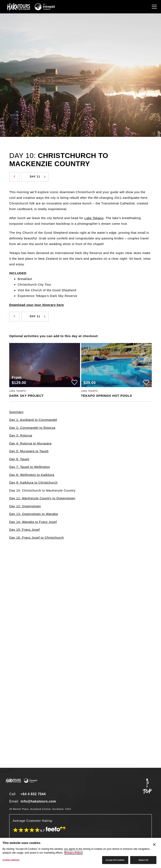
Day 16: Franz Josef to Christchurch (36, 537)
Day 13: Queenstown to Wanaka (34, 514)
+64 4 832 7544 (33, 794)
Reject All (143, 860)
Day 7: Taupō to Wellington (30, 467)
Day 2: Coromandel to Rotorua (32, 428)
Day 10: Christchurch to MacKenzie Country (42, 490)
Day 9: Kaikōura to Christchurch (33, 482)
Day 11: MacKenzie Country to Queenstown (42, 498)
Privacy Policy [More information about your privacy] (73, 853)
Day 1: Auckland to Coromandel (33, 420)
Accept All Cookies (115, 860)
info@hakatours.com (38, 801)
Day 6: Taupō (19, 459)
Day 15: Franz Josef (25, 530)
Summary (16, 412)
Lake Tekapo (94, 218)
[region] (80, 853)
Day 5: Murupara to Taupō (29, 451)
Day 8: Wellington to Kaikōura (32, 475)
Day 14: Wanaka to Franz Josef (33, 522)
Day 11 (38, 177)
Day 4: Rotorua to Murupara (30, 443)
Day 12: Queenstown (25, 506)
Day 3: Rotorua (21, 435)
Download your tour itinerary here (37, 305)
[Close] (154, 845)
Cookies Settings (11, 860)
